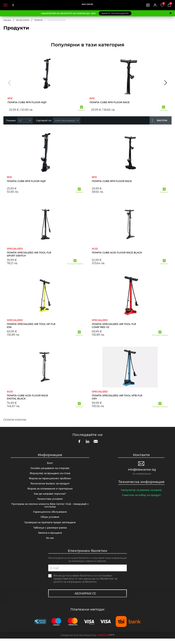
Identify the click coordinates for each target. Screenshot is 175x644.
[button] (9, 83)
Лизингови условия (50, 502)
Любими (163, 4)
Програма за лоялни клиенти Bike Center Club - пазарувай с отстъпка (50, 509)
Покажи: (11, 120)
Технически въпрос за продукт (50, 485)
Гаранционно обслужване (50, 516)
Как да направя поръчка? (50, 496)
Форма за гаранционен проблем (50, 480)
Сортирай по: (44, 120)
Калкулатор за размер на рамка (141, 490)
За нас (50, 543)
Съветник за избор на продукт (141, 496)
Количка (170, 4)
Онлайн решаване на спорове (50, 469)
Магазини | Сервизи (146, 5)
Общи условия (50, 521)
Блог (50, 463)
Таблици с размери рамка (50, 532)
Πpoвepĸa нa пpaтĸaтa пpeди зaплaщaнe (50, 527)
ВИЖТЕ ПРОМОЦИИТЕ (115, 13)
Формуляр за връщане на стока (50, 474)
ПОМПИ (38, 20)
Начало (7, 20)
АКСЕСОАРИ (23, 20)
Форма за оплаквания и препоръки (50, 491)
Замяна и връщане (50, 538)
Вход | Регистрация (154, 5)
